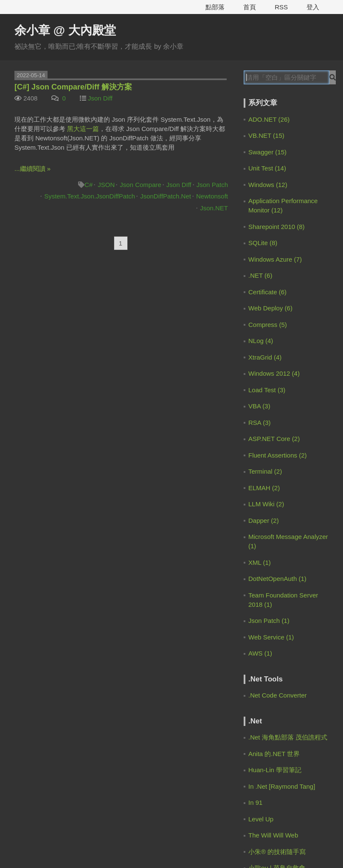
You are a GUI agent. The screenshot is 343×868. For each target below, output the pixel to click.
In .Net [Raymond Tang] (282, 786)
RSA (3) (260, 423)
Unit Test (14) (267, 168)
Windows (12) (268, 185)
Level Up (261, 819)
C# (89, 185)
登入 (313, 7)
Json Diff (100, 98)
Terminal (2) (265, 471)
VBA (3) (259, 406)
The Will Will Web (273, 835)
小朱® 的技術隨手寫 (277, 852)
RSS (281, 7)
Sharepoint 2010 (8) (277, 227)
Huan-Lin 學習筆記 (275, 770)
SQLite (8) (263, 243)
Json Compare (141, 185)
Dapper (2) (264, 521)
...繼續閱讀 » (32, 169)
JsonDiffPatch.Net (166, 196)
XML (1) (260, 562)
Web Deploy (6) (270, 308)
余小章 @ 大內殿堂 (65, 30)
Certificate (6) (267, 292)
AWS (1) (260, 653)
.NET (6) (260, 275)
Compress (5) (268, 325)
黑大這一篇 (83, 129)
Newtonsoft (212, 196)
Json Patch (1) (269, 621)
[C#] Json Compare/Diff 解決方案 (73, 87)
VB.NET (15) (266, 135)
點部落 (215, 7)
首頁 (250, 7)
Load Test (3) (267, 390)
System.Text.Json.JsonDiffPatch (90, 196)
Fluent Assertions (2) (278, 455)
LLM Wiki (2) (266, 504)
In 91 (255, 802)
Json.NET (214, 208)
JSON (106, 185)
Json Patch (212, 185)
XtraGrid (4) (265, 357)
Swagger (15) (267, 152)
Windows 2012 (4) (274, 373)
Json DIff (179, 185)
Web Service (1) (271, 637)
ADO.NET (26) (269, 119)
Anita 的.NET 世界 (274, 754)
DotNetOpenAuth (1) (277, 579)
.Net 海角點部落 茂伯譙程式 (288, 737)
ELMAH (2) (264, 488)
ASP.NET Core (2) (274, 439)
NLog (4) (261, 341)
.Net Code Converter (278, 695)
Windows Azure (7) (275, 259)
